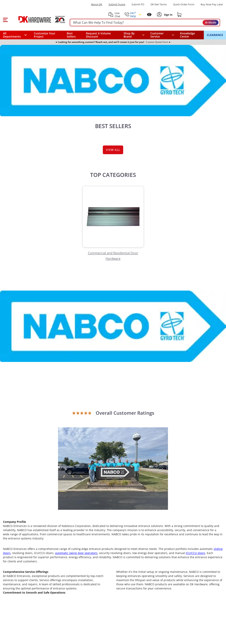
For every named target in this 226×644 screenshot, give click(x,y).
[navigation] (162, 35)
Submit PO (138, 4)
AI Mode (211, 22)
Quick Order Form (184, 4)
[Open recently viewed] (149, 15)
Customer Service (157, 35)
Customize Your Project (45, 35)
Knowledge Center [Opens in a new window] (187, 35)
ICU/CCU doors (195, 553)
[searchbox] (145, 23)
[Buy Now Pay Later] (212, 4)
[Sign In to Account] (168, 15)
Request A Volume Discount (98, 35)
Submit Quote (117, 4)
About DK (97, 4)
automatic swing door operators (76, 553)
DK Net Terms (159, 4)
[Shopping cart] (179, 15)
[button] (5, 19)
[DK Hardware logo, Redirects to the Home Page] (37, 19)
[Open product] (113, 468)
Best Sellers (71, 35)
